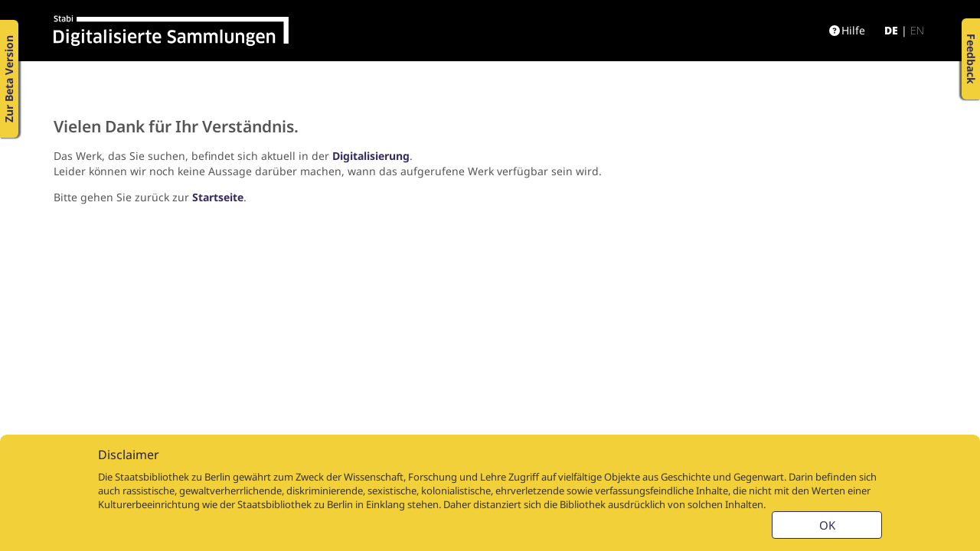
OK (827, 525)
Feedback (971, 59)
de (891, 30)
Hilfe (847, 30)
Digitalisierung (371, 156)
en (917, 30)
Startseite (218, 197)
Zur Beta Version (9, 79)
